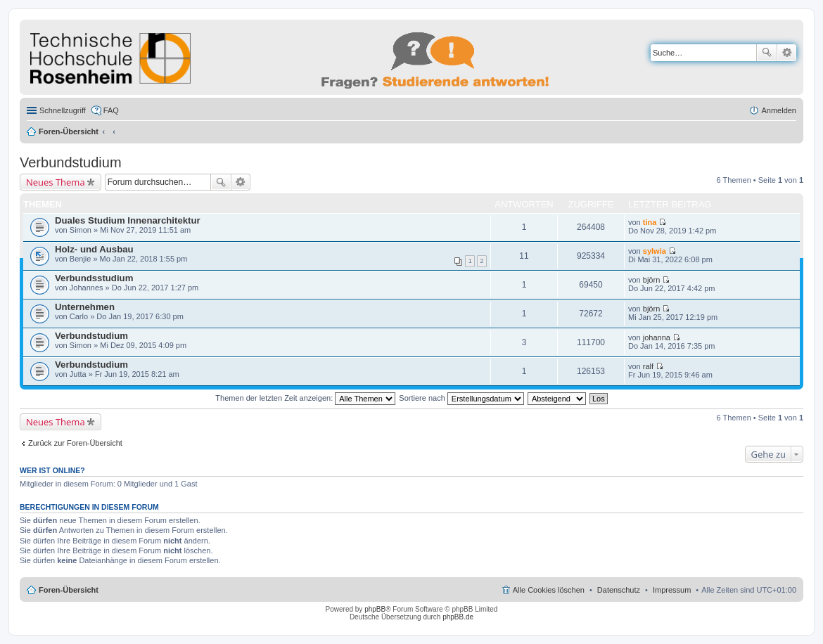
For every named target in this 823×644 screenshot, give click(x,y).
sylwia (655, 251)
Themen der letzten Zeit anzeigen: (305, 398)
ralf (648, 366)
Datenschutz (619, 590)
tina (650, 222)
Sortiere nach (461, 398)
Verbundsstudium (94, 278)
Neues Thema (56, 182)
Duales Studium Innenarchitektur (128, 220)
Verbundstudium (71, 162)
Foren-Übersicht (69, 131)
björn (651, 280)
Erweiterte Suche (787, 53)
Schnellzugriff (63, 110)
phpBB (375, 609)
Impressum (672, 590)
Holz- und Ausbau (94, 249)
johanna (657, 337)
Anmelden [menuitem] (779, 110)
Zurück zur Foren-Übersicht (75, 443)
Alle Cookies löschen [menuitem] (549, 590)
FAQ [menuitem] (111, 110)
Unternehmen (85, 307)
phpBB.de (458, 617)
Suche (767, 53)
